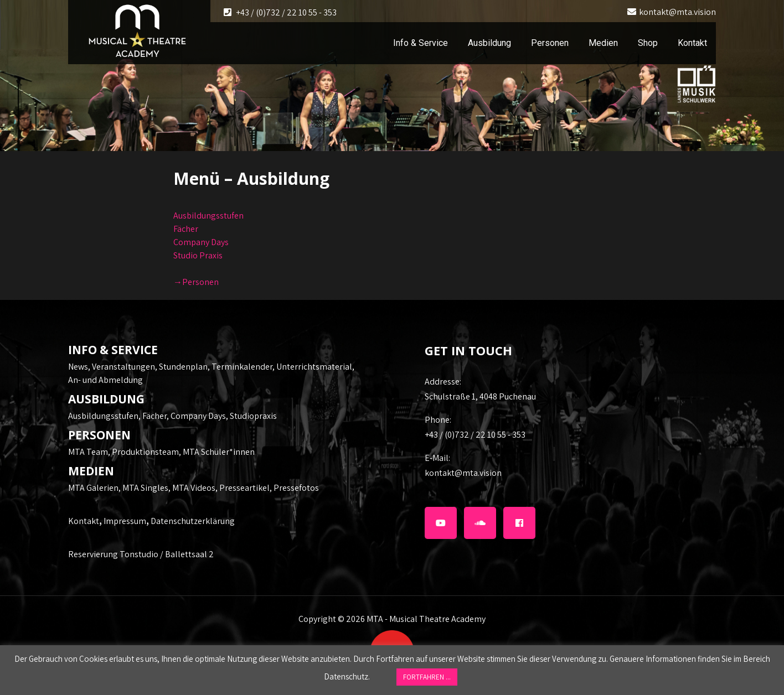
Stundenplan (183, 367)
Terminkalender (242, 367)
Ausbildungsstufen (208, 216)
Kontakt (692, 43)
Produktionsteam (145, 452)
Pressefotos (296, 488)
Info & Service (421, 43)
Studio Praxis (198, 255)
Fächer (186, 229)
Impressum (125, 521)
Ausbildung (489, 43)
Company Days (201, 242)
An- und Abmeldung (105, 380)
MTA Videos (194, 488)
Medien (603, 43)
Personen (550, 43)
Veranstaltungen (123, 367)
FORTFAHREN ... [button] (427, 677)
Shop (648, 43)
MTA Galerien (93, 488)
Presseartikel (244, 488)
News (78, 367)
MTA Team (88, 452)
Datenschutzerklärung (193, 521)
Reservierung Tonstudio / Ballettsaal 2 (141, 554)
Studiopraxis (253, 416)
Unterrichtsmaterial (314, 367)
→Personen (196, 282)
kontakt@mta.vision (677, 12)
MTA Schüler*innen (219, 452)
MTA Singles (145, 488)
